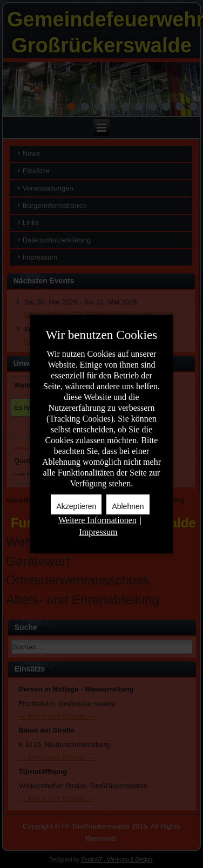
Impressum (98, 532)
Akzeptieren (76, 506)
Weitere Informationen (97, 520)
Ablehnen (128, 506)
